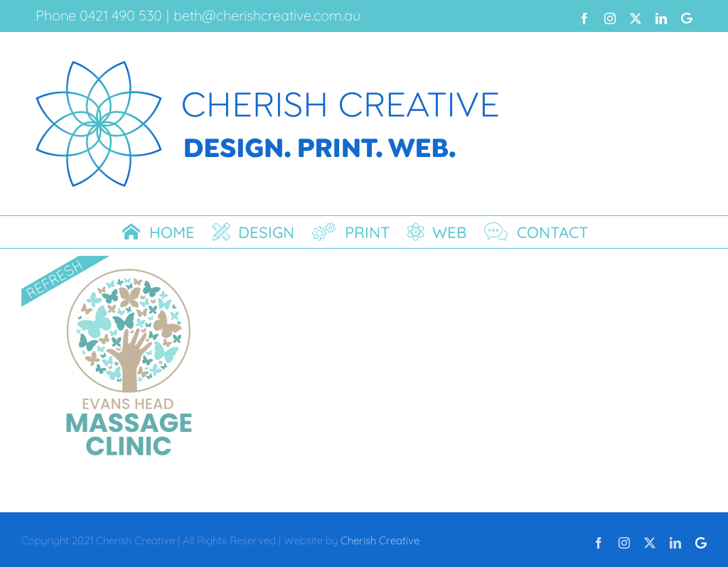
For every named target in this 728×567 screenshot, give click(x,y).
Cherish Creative (380, 540)
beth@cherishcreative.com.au (267, 15)
